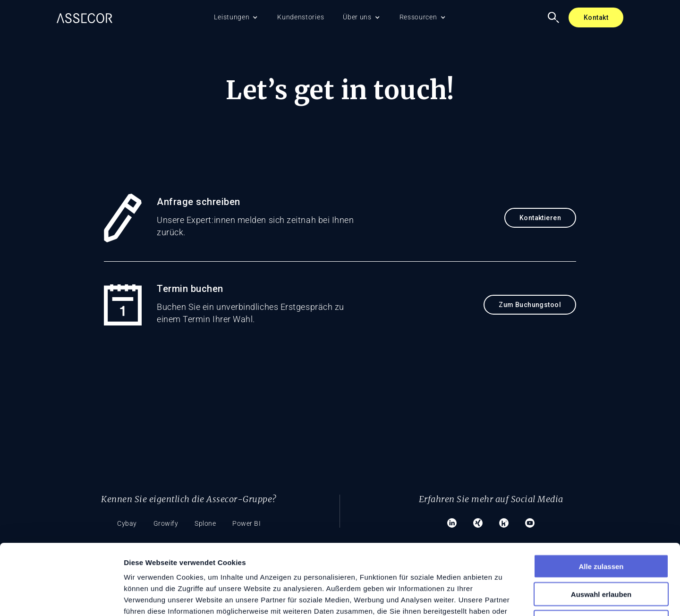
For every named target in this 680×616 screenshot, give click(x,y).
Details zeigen (502, 597)
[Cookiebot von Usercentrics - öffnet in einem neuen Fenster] (61, 598)
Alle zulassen (601, 500)
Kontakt (596, 17)
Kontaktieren (540, 218)
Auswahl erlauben (601, 528)
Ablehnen (601, 556)
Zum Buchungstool (530, 305)
